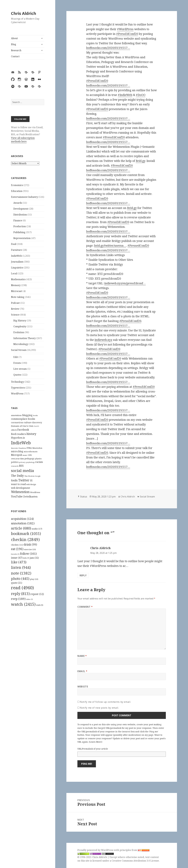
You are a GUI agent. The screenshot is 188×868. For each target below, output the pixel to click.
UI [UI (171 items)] (31, 481)
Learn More (96, 742)
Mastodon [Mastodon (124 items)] (37, 448)
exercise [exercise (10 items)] (30, 549)
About (14, 38)
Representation (22, 238)
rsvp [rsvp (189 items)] (18, 599)
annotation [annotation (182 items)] (23, 523)
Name (82, 656)
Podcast (15, 303)
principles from (135, 850)
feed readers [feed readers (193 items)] (19, 434)
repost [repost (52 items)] (37, 594)
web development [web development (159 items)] (21, 488)
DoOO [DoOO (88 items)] (37, 426)
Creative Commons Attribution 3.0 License (135, 861)
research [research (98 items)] (15, 466)
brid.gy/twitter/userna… (110, 246)
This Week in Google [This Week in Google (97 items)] (32, 476)
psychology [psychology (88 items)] (30, 462)
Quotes (17, 375)
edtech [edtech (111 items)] (14, 430)
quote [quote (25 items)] (17, 583)
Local (14, 273)
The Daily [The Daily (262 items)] (17, 476)
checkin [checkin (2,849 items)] (25, 539)
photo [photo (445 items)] (20, 579)
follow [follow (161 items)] (28, 554)
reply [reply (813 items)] (20, 594)
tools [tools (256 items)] (14, 480)
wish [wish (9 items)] (40, 605)
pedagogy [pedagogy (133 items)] (29, 459)
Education (17, 191)
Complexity (20, 326)
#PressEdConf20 (127, 34)
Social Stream (19, 350)
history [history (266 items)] (31, 434)
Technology (17, 382)
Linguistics (17, 268)
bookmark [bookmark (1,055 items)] (26, 533)
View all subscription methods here (23, 140)
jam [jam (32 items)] (34, 558)
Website (83, 687)
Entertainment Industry (24, 197)
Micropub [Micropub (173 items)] (17, 455)
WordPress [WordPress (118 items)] (35, 492)
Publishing (19, 232)
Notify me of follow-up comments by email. (105, 702)
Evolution (19, 332)
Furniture (17, 250)
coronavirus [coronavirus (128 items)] (17, 422)
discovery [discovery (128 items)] (37, 422)
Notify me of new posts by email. (99, 708)
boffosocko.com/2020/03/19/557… (108, 48)
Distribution (20, 215)
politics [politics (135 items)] (15, 462)
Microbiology (21, 344)
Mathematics (18, 279)
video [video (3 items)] (30, 599)
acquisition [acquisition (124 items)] (22, 519)
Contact (15, 56)
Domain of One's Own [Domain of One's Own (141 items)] (22, 426)
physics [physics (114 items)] (38, 459)
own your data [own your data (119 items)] (17, 459)
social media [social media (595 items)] (22, 470)
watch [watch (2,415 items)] (23, 604)
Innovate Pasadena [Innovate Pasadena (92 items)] (19, 448)
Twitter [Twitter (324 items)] (24, 480)
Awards (18, 203)
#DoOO (141, 95)
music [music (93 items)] (25, 455)
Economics (17, 185)
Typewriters (18, 388)
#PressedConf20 (138, 246)
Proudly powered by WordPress (96, 850)
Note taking (18, 297)
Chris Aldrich (24, 13)
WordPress (17, 394)
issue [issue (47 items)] (17, 558)
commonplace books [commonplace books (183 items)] (23, 419)
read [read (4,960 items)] (22, 588)
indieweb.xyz (103, 340)
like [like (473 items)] (19, 562)
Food (14, 244)
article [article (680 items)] (21, 528)
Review (15, 309)
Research (16, 50)
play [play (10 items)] (34, 579)
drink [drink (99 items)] (30, 545)
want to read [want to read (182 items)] (18, 484)
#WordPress (125, 29)
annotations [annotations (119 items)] (16, 415)
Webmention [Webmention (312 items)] (20, 492)
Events (17, 363)
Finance (18, 220)
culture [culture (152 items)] (28, 422)
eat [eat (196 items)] (17, 549)
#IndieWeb (125, 95)
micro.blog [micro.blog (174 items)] (17, 451)
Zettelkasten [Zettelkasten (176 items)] (30, 497)
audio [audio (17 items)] (37, 529)
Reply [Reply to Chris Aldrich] (83, 575)
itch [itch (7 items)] (26, 558)
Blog (14, 44)
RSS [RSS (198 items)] (21, 466)
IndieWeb (16, 256)
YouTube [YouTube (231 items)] (17, 496)
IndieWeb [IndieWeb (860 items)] (21, 443)
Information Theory (25, 338)
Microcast (17, 291)
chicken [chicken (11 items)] (17, 545)
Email (82, 671)
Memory (16, 285)
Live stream (20, 369)
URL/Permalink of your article (93, 749)
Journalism (17, 262)
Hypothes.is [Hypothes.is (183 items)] (18, 438)
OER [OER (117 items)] (30, 455)
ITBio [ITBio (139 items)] (29, 448)
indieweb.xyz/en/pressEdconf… (125, 283)
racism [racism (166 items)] (39, 462)
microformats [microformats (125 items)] (31, 452)
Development (21, 209)
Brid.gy (140, 161)
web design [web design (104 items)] (31, 484)
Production (20, 226)
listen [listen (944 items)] (21, 567)
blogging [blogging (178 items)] (27, 415)
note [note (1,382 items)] (21, 573)
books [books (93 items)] (35, 415)
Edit (16, 357)
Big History (20, 321)
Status (84, 497)
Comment (85, 607)
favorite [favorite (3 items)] (15, 554)
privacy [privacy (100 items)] (22, 462)
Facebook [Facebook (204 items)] (23, 430)
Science (15, 315)
